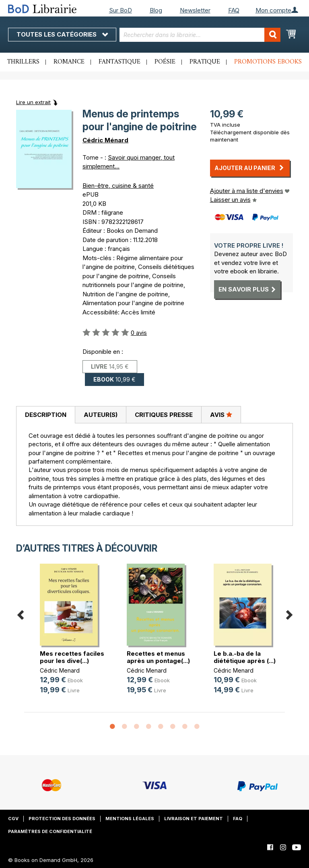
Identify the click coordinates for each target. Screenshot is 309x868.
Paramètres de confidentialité (50, 831)
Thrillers (23, 62)
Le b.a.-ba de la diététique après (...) (245, 657)
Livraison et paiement (194, 819)
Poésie (165, 62)
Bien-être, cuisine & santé (118, 186)
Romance (69, 62)
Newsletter (195, 10)
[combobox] (200, 35)
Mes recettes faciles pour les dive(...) (72, 657)
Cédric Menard (60, 670)
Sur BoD (121, 10)
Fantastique (119, 62)
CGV (13, 819)
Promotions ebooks (268, 62)
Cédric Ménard (105, 140)
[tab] (45, 415)
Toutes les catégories (62, 34)
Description (46, 415)
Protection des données (62, 819)
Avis (221, 415)
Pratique (205, 62)
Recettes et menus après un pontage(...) (158, 657)
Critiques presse (164, 415)
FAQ (234, 10)
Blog (156, 10)
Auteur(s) (101, 415)
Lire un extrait (33, 102)
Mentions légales (130, 819)
